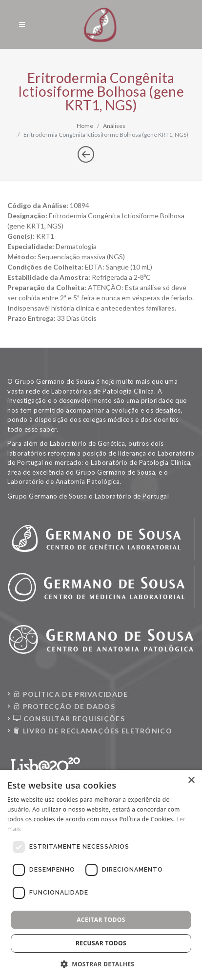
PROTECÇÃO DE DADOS (64, 706)
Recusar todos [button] (101, 943)
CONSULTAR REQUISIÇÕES (69, 719)
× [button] (191, 781)
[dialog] (101, 875)
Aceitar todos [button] (101, 920)
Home (85, 126)
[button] (101, 964)
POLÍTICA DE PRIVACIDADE (71, 694)
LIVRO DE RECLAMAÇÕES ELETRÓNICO (93, 731)
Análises (114, 126)
